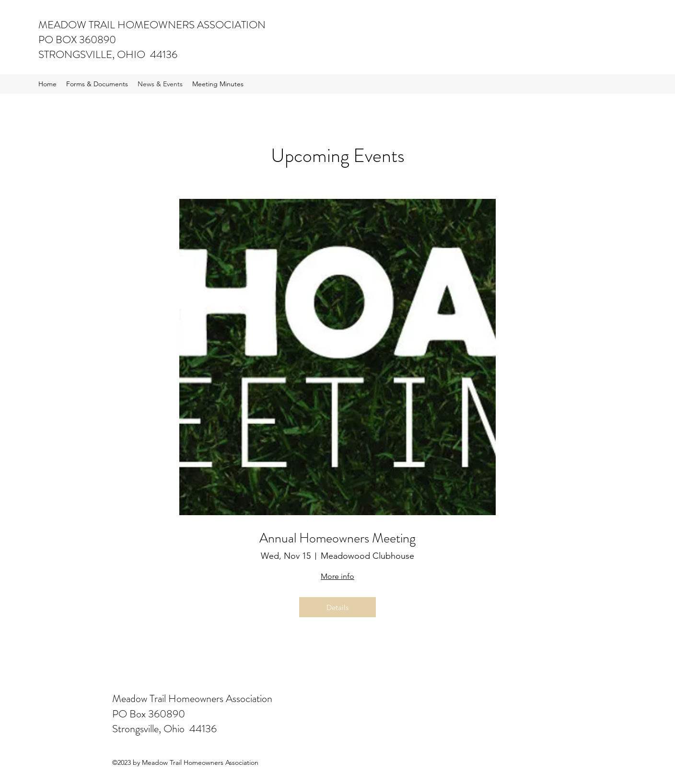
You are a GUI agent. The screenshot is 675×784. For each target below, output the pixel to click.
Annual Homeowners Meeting (337, 539)
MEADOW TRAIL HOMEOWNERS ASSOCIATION (152, 25)
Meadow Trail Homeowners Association (192, 698)
